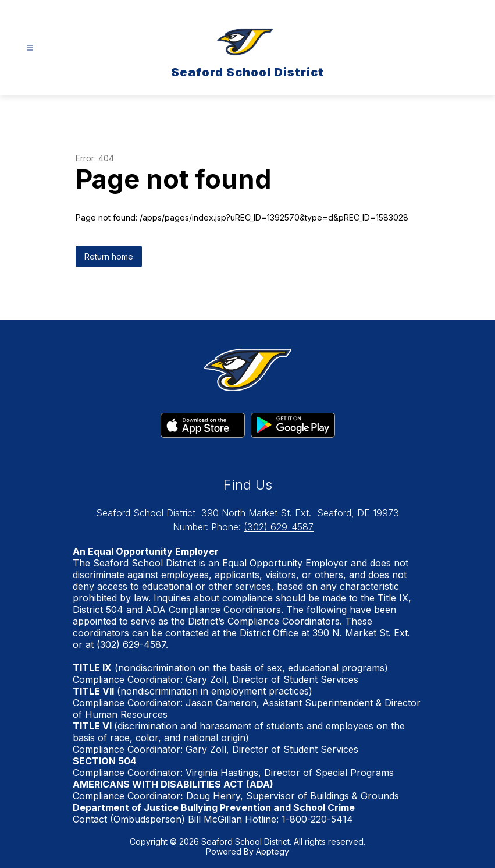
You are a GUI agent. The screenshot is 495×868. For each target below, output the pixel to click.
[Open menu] (30, 48)
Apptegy (273, 851)
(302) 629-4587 (279, 527)
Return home (109, 256)
